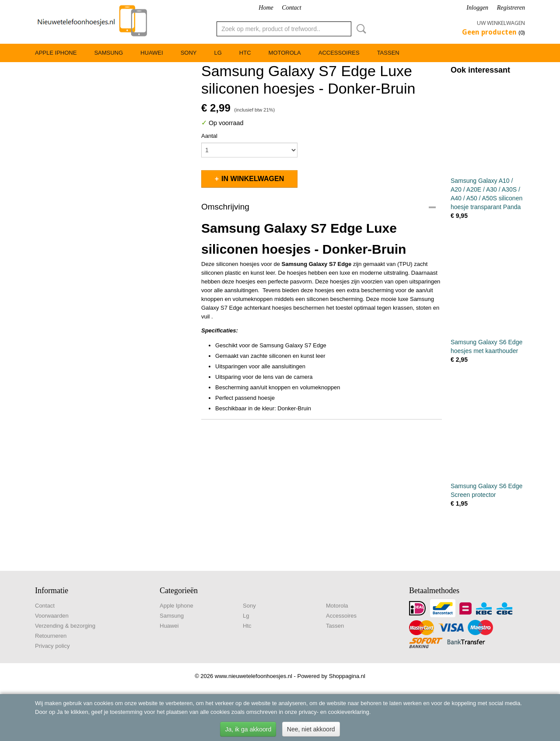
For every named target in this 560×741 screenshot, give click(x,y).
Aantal (209, 136)
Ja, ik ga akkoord (248, 729)
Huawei (152, 53)
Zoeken (360, 29)
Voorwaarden (52, 616)
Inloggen (477, 8)
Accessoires (339, 53)
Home (266, 8)
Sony (189, 53)
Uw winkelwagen (501, 23)
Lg (218, 53)
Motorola (285, 53)
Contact (291, 8)
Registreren (511, 8)
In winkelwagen (253, 179)
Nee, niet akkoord (311, 729)
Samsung (108, 53)
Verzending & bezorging (65, 626)
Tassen (388, 53)
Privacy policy (52, 646)
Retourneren (51, 636)
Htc (245, 53)
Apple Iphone (56, 53)
